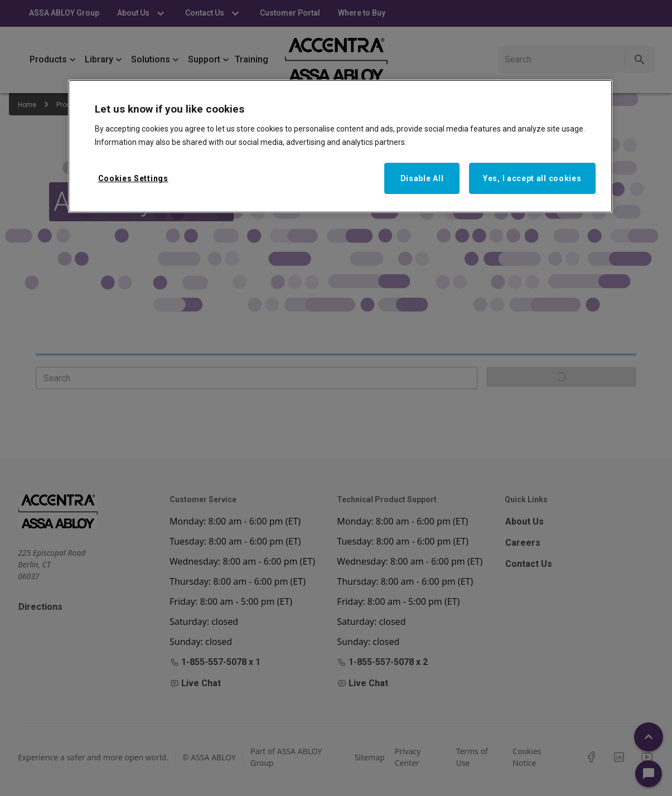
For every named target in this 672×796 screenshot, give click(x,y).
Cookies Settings (133, 178)
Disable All (422, 178)
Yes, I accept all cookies (532, 178)
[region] (340, 147)
